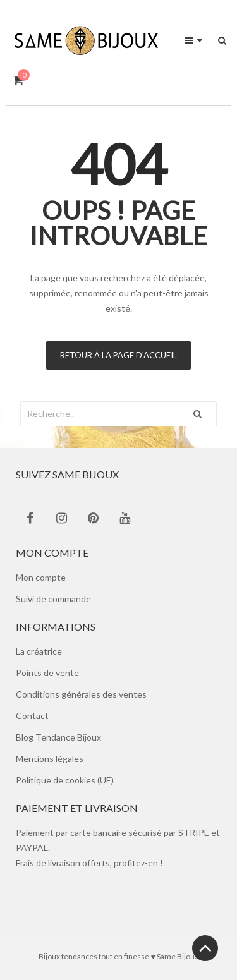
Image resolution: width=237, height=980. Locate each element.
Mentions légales (50, 759)
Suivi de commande (53, 599)
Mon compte (41, 577)
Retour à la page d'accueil (118, 355)
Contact (32, 716)
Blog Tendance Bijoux (58, 737)
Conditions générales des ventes (81, 694)
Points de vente (47, 673)
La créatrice (39, 651)
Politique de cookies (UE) (65, 780)
